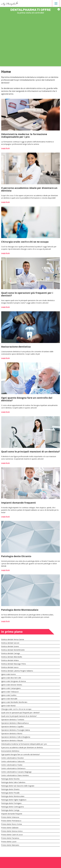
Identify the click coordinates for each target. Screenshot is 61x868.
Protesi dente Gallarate (10, 828)
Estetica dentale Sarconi (10, 643)
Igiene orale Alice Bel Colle (11, 678)
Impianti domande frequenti (12, 814)
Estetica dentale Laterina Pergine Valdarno (17, 671)
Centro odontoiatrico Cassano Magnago (16, 772)
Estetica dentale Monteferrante (13, 650)
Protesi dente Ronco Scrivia (12, 824)
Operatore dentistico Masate (12, 740)
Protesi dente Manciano (10, 845)
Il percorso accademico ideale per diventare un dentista (22, 747)
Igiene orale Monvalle (9, 699)
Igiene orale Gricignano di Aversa (13, 681)
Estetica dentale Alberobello (12, 657)
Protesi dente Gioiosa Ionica (12, 831)
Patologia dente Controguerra (12, 807)
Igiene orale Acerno (8, 674)
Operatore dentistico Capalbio (12, 727)
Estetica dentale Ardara (10, 660)
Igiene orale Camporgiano (11, 688)
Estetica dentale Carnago (11, 653)
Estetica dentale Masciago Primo (14, 664)
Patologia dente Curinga (10, 810)
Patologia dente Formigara (11, 803)
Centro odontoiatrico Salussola (13, 761)
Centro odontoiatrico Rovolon (12, 758)
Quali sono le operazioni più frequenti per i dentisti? (20, 713)
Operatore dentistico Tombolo (13, 720)
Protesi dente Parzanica (10, 838)
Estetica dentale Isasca (10, 667)
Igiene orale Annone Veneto (12, 685)
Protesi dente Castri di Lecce (12, 835)
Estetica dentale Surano (10, 646)
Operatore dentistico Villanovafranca (15, 723)
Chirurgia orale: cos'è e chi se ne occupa (16, 709)
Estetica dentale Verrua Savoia (13, 639)
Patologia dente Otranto (10, 789)
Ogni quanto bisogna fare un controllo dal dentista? (20, 754)
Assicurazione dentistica (10, 751)
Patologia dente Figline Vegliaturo (14, 800)
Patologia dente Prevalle (10, 793)
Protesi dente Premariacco (11, 821)
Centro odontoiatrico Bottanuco (13, 768)
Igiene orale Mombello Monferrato (14, 702)
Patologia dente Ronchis (10, 779)
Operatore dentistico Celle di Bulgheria (16, 737)
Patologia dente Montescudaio (13, 796)
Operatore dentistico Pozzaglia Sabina (16, 730)
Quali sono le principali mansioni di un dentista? (19, 716)
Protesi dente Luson (9, 842)
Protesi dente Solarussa (10, 817)
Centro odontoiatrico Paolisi (12, 765)
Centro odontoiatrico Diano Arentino (15, 775)
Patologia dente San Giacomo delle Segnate (18, 786)
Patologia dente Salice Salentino (13, 782)
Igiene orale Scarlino (9, 695)
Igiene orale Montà (8, 706)
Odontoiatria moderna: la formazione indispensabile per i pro (24, 744)
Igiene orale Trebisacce (10, 692)
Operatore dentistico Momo (12, 734)
